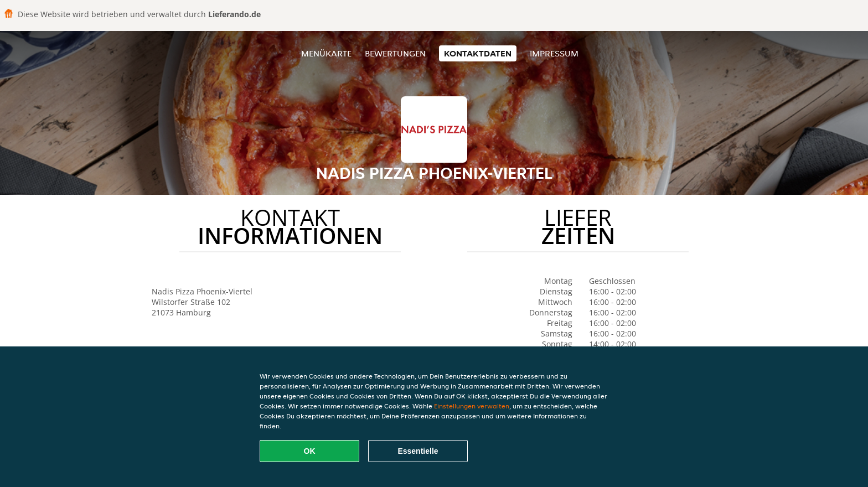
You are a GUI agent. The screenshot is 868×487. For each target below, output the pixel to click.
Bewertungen (395, 53)
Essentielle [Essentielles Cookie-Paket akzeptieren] (418, 451)
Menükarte (326, 53)
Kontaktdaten (478, 53)
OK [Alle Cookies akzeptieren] (310, 451)
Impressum (554, 53)
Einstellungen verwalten (472, 406)
